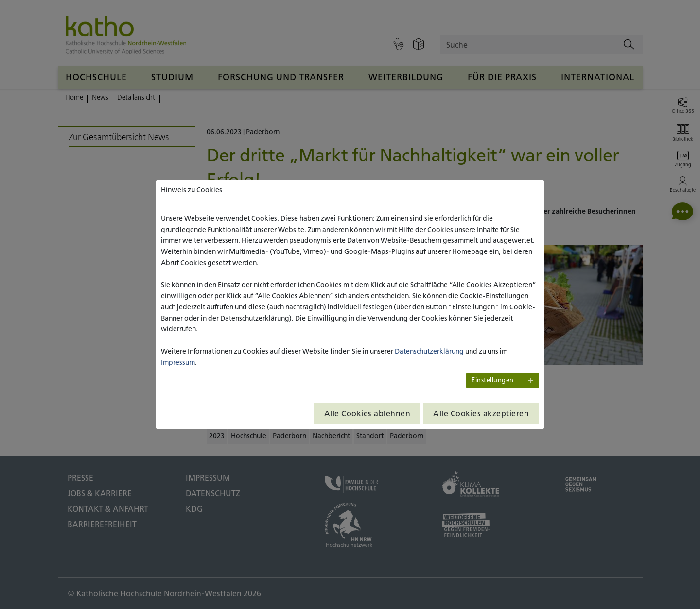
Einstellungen (493, 380)
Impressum (178, 362)
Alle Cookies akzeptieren (481, 413)
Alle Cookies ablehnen (367, 413)
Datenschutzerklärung (429, 351)
